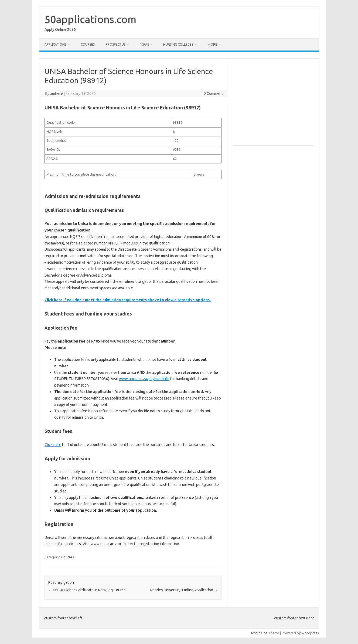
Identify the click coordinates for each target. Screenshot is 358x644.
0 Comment (213, 93)
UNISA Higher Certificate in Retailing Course (87, 590)
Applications (55, 44)
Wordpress (310, 633)
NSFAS (144, 44)
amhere (57, 93)
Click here (53, 445)
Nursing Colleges (178, 44)
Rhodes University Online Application (184, 590)
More (212, 44)
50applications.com (90, 19)
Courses (88, 44)
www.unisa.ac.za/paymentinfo (144, 379)
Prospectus (115, 44)
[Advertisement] (278, 104)
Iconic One (259, 633)
